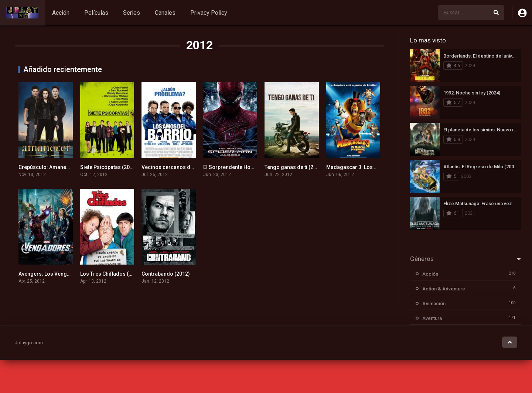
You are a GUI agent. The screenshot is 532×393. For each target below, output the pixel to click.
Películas (96, 13)
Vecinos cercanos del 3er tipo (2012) (186, 167)
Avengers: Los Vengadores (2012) (60, 274)
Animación (434, 304)
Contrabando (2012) (166, 274)
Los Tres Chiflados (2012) (111, 274)
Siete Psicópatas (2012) (109, 167)
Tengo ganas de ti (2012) (294, 167)
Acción (61, 13)
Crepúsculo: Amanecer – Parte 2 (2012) (66, 167)
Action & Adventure (444, 289)
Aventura (432, 318)
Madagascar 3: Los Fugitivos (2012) (370, 167)
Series (132, 13)
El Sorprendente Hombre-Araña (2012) (250, 167)
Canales (165, 13)
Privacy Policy (209, 13)
